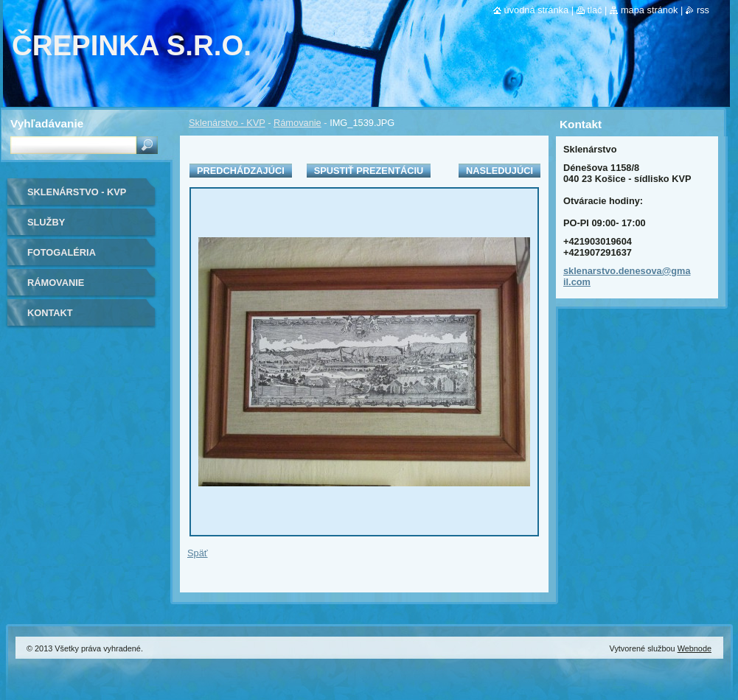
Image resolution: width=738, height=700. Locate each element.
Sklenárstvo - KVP (227, 123)
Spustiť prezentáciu (369, 171)
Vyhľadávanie (47, 123)
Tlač (595, 10)
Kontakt (50, 313)
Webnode (695, 648)
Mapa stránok (650, 10)
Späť (198, 553)
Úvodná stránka (537, 10)
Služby (46, 222)
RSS (703, 10)
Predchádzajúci (241, 171)
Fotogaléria (62, 252)
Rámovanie (297, 123)
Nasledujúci (499, 171)
